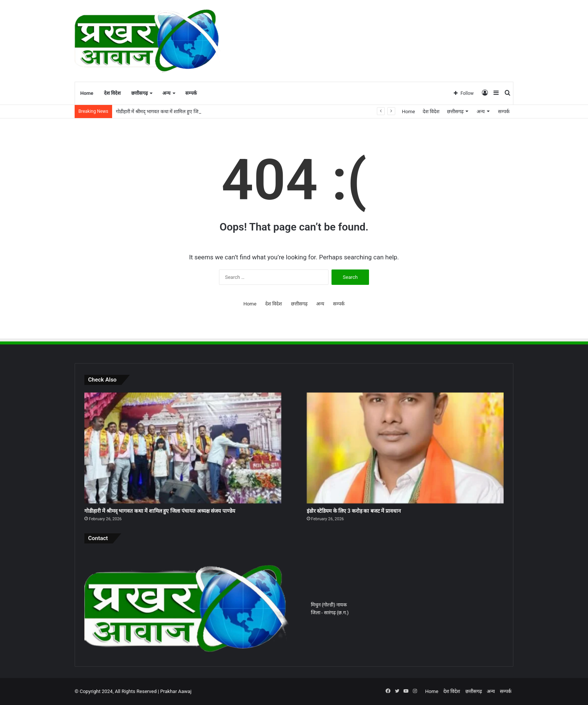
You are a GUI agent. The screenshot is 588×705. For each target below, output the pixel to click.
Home (87, 93)
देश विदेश (112, 93)
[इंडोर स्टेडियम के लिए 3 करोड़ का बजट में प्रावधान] (405, 448)
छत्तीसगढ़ (139, 93)
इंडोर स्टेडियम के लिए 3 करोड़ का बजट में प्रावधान (354, 511)
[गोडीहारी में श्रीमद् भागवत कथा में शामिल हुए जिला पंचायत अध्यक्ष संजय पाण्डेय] (183, 448)
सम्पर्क (191, 93)
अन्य (166, 93)
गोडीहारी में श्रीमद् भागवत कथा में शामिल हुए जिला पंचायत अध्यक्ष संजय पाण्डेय (160, 511)
